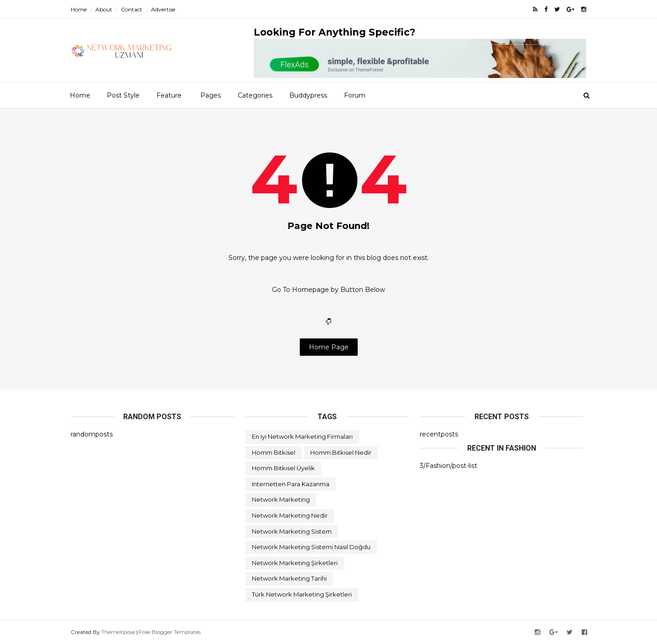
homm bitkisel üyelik (283, 468)
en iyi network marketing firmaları (302, 436)
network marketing (281, 499)
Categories (255, 95)
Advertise (163, 9)
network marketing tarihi (289, 578)
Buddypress (308, 95)
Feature (169, 95)
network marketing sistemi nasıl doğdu (311, 547)
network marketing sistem (292, 531)
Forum (355, 95)
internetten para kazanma (291, 484)
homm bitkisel (274, 452)
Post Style (123, 95)
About (104, 9)
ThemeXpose (118, 632)
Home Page (329, 347)
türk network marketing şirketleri (302, 594)
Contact (132, 9)
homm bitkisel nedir (341, 452)
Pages (211, 95)
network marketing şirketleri (295, 563)
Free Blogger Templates (170, 632)
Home (79, 9)
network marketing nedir (290, 515)
